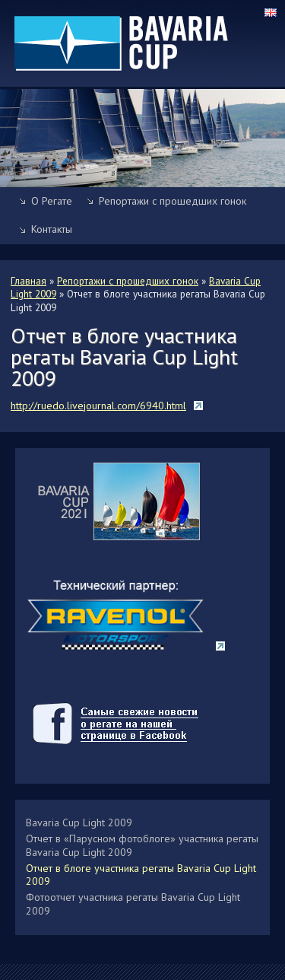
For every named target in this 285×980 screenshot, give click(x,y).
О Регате (52, 201)
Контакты (52, 229)
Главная (28, 281)
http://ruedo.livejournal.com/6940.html (98, 406)
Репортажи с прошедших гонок (173, 201)
